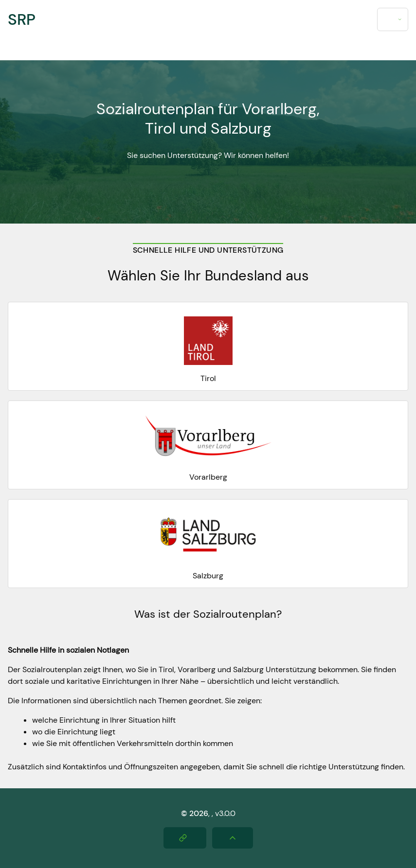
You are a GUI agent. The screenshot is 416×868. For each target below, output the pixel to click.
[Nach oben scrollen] (233, 838)
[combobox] (393, 19)
